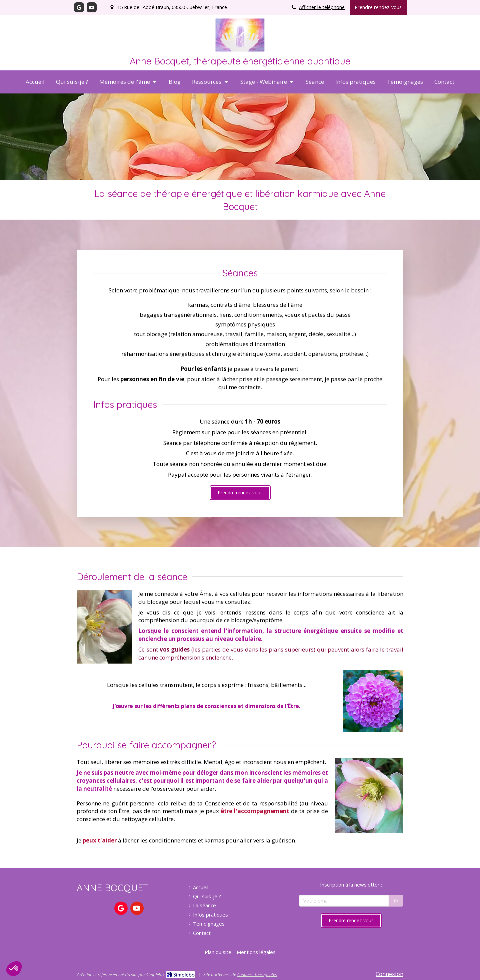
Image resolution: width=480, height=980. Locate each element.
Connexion (389, 974)
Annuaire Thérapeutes (257, 974)
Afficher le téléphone (322, 7)
